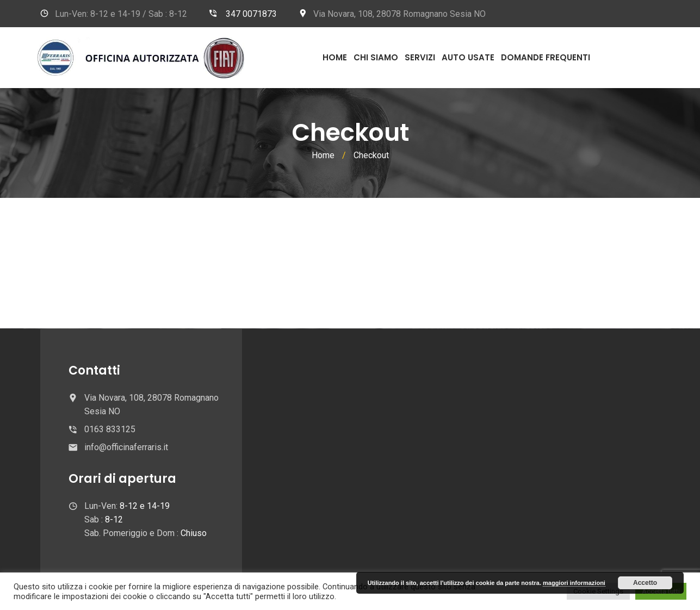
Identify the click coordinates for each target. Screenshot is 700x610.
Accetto (645, 583)
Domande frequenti (546, 57)
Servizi (420, 57)
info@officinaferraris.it (126, 447)
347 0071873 (251, 14)
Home (335, 57)
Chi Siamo (376, 57)
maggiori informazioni (574, 583)
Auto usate (468, 57)
